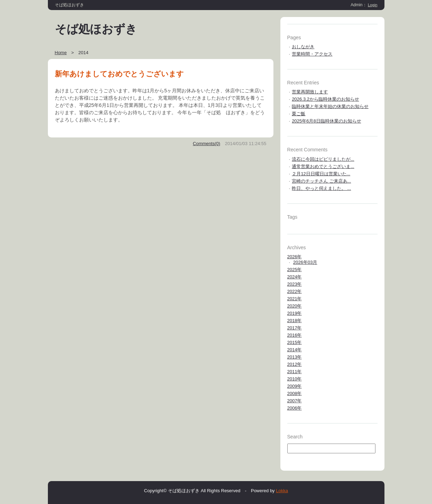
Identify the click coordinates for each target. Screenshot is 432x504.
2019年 (295, 313)
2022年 (295, 291)
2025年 (295, 270)
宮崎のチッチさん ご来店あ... (321, 181)
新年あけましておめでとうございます (119, 74)
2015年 (295, 342)
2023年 (295, 284)
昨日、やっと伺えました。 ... (321, 188)
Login (373, 5)
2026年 (295, 257)
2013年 (295, 357)
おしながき (303, 47)
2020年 (295, 306)
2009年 (295, 386)
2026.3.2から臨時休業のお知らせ (325, 99)
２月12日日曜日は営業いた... (321, 174)
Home (61, 53)
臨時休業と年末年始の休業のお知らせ (330, 106)
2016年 (295, 335)
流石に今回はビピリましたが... (323, 159)
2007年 (295, 401)
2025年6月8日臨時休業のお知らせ (326, 121)
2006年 (295, 408)
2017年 (295, 328)
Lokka (282, 491)
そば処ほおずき (96, 29)
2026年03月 (305, 262)
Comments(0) (207, 144)
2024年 (295, 277)
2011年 (295, 372)
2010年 (295, 379)
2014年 (295, 350)
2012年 (295, 364)
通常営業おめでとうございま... (323, 166)
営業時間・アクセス (312, 54)
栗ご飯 (299, 114)
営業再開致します (310, 92)
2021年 (295, 299)
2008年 (295, 393)
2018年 (295, 321)
